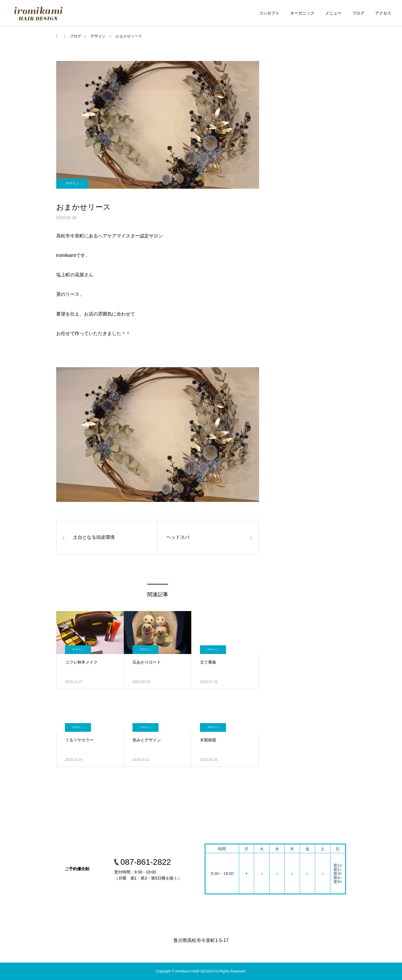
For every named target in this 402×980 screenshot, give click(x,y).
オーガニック (302, 13)
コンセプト (269, 13)
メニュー (333, 13)
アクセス (383, 13)
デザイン (72, 183)
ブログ (358, 13)
